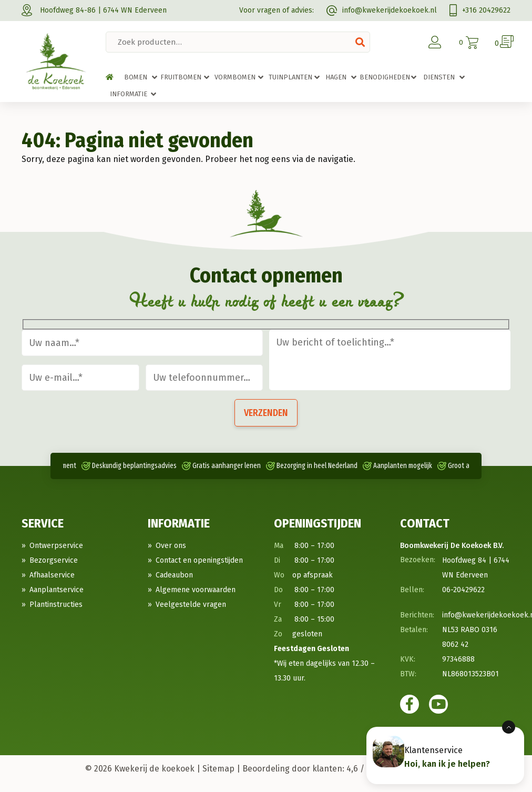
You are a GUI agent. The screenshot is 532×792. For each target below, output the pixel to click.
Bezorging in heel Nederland (317, 466)
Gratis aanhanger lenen (227, 466)
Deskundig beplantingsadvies (134, 466)
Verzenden (266, 413)
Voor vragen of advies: (277, 10)
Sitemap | (221, 769)
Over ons (171, 546)
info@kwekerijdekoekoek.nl (382, 10)
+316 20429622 (480, 10)
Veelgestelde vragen (191, 605)
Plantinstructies (56, 605)
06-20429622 (463, 590)
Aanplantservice (57, 590)
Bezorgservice (54, 560)
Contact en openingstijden (199, 560)
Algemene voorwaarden (196, 590)
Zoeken (360, 42)
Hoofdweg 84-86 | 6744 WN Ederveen (94, 10)
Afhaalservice (52, 575)
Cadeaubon (174, 575)
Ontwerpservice (56, 546)
